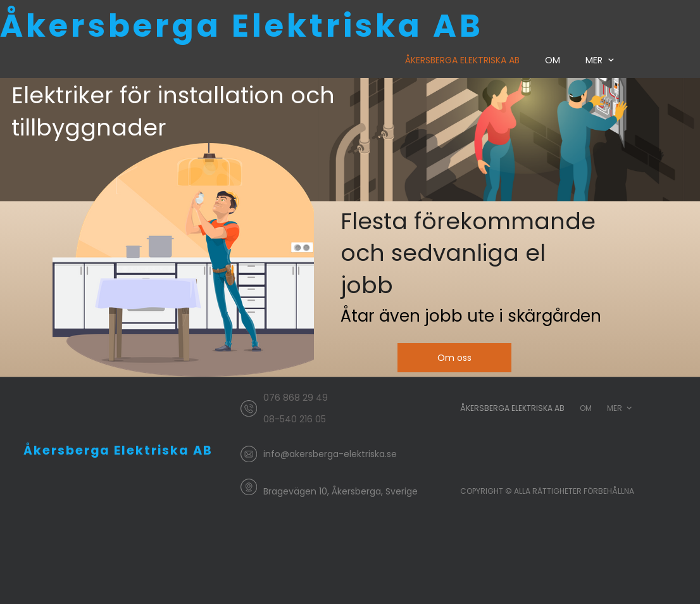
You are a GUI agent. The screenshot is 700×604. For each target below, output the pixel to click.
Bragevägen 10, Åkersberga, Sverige (341, 491)
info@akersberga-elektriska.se (330, 454)
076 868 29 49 (296, 398)
